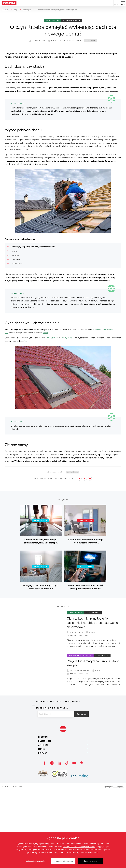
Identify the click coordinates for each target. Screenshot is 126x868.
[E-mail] (56, 792)
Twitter (90, 556)
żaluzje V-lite (53, 415)
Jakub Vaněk (39, 41)
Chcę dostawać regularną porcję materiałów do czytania (58, 782)
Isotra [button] (42, 827)
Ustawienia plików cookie (36, 861)
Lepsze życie (90, 41)
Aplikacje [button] (43, 823)
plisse (45, 410)
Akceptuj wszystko (90, 861)
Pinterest (85, 556)
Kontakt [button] (42, 831)
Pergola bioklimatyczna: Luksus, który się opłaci (93, 741)
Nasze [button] (45, 819)
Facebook (80, 556)
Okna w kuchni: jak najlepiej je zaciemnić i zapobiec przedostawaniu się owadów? (93, 700)
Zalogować (83, 792)
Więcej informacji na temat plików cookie (79, 847)
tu (25, 418)
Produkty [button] (43, 815)
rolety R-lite (67, 415)
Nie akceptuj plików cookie (63, 861)
